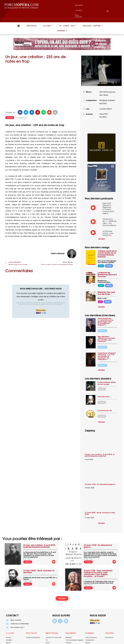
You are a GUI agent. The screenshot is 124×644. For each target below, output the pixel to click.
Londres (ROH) (106, 98)
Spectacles (32, 15)
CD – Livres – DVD (68, 15)
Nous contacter (86, 6)
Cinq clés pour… (104, 386)
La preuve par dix (105, 400)
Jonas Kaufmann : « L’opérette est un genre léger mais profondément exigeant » (105, 311)
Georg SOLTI (104, 104)
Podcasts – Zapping (93, 15)
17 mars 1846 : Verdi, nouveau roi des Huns (100, 503)
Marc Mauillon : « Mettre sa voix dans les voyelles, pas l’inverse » (106, 329)
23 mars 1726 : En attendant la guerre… (101, 474)
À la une (48, 15)
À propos (72, 6)
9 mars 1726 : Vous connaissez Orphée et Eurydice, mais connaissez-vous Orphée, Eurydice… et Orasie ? (98, 563)
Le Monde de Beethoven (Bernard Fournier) (107, 264)
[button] (48, 15)
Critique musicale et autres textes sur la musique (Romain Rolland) (107, 243)
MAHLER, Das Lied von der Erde (106, 283)
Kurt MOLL (103, 107)
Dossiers (62, 20)
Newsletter (59, 6)
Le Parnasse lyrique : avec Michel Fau (108, 223)
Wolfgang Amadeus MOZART (107, 91)
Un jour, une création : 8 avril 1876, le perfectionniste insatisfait (100, 445)
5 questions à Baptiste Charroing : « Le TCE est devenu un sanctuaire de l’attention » (107, 346)
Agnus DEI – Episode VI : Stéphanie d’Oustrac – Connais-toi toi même (108, 198)
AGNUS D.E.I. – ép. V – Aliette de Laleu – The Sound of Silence (109, 212)
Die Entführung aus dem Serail (107, 83)
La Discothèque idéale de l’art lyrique (107, 373)
